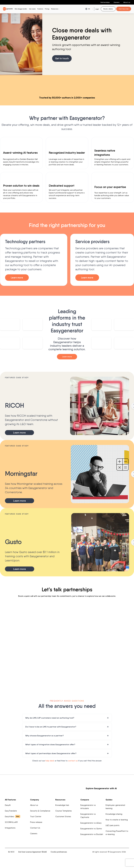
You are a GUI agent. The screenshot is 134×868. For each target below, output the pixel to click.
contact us (73, 761)
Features (40, 9)
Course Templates (64, 811)
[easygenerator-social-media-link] (108, 842)
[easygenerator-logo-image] (8, 9)
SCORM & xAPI (11, 823)
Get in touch (62, 59)
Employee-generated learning (115, 807)
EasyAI (8, 806)
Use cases (32, 9)
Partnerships (105, 2)
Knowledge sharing (114, 814)
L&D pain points (113, 826)
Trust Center (36, 817)
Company (35, 800)
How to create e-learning (117, 820)
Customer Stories (63, 817)
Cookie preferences (59, 852)
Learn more (17, 278)
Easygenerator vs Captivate (88, 816)
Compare (85, 800)
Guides (109, 800)
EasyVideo (13, 817)
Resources (60, 800)
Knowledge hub (62, 806)
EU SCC (11, 852)
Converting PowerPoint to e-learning (117, 833)
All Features (10, 800)
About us (127, 2)
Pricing (47, 9)
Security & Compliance (40, 811)
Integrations (10, 828)
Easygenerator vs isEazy (91, 823)
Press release (36, 823)
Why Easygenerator (21, 9)
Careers (117, 2)
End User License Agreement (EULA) (33, 852)
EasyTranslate (11, 811)
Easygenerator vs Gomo (91, 829)
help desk (50, 761)
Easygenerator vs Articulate (88, 807)
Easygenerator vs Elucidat (92, 835)
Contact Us (35, 828)
